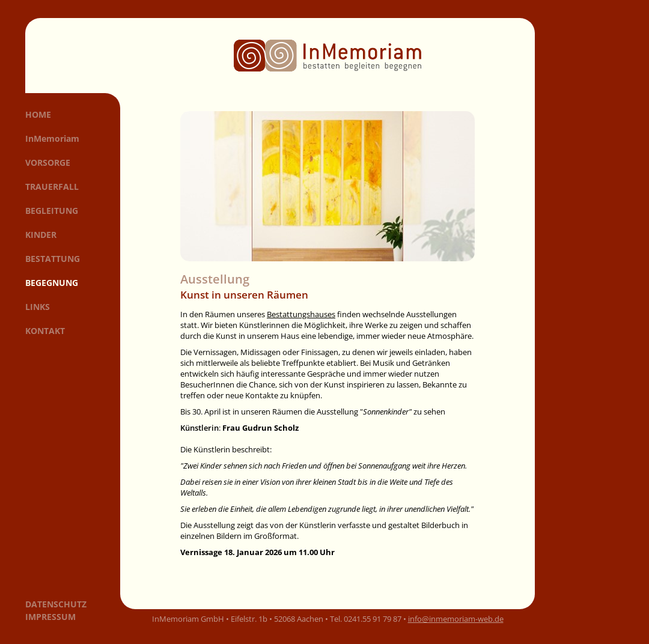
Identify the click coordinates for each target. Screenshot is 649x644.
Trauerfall (52, 187)
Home (38, 114)
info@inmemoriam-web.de (456, 619)
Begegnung (52, 283)
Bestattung (53, 259)
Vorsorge (48, 163)
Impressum (50, 617)
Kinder (41, 235)
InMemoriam (52, 138)
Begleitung (52, 211)
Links (38, 307)
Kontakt (45, 331)
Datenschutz (56, 604)
